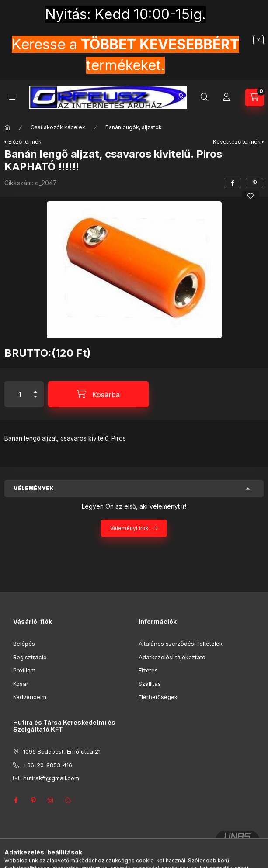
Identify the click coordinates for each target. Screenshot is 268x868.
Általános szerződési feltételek (181, 644)
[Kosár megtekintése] (254, 97)
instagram (51, 800)
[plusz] (35, 388)
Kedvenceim (30, 697)
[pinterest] (254, 183)
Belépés (24, 644)
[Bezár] (258, 40)
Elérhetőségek (158, 697)
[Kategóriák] (12, 97)
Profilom (24, 670)
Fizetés (148, 670)
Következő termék (237, 142)
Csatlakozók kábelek (58, 127)
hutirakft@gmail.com (51, 778)
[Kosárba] (98, 394)
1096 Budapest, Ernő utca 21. (63, 751)
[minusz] (35, 401)
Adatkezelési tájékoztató (172, 657)
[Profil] (226, 97)
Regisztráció (30, 657)
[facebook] (233, 183)
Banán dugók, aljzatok (134, 127)
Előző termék (25, 142)
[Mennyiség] (20, 394)
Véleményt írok (129, 528)
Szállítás (150, 684)
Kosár (21, 684)
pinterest (33, 800)
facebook (16, 800)
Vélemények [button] (34, 488)
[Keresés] (205, 97)
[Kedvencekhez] (251, 196)
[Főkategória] (7, 127)
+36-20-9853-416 (183, 97)
